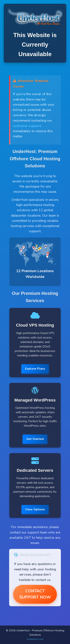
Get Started (35, 439)
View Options (35, 509)
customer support (27, 126)
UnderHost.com (35, 639)
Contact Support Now (35, 594)
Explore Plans (35, 369)
